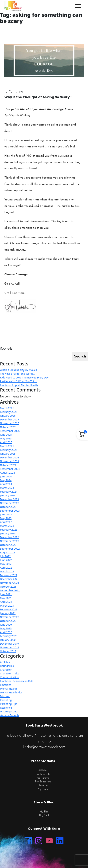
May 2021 (6, 598)
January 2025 (8, 454)
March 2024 (7, 488)
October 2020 (8, 621)
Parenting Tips (9, 704)
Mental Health (8, 689)
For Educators (43, 782)
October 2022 (8, 545)
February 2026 (9, 412)
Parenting (6, 700)
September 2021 (10, 590)
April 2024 (6, 484)
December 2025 (9, 419)
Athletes (5, 662)
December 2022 (9, 537)
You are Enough (9, 715)
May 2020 (6, 628)
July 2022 (5, 556)
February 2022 (9, 575)
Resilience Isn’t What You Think (18, 381)
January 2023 (8, 533)
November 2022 (10, 541)
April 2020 (6, 632)
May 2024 (6, 480)
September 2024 (10, 469)
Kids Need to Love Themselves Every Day (24, 377)
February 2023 (9, 530)
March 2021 (7, 606)
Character (6, 670)
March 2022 (7, 571)
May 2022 (6, 564)
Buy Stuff (44, 816)
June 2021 (6, 594)
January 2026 (8, 416)
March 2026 (7, 408)
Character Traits (9, 673)
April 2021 (6, 602)
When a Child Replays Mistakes (18, 370)
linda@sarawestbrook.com (44, 747)
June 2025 (6, 435)
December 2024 (9, 457)
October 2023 (8, 507)
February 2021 (9, 609)
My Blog (44, 812)
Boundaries (7, 666)
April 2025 (6, 442)
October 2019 (8, 651)
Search (6, 349)
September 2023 (10, 511)
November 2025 (10, 423)
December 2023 (9, 499)
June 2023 (6, 514)
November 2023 (10, 503)
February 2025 (9, 450)
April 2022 (6, 568)
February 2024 (9, 492)
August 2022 (7, 552)
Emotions (6, 685)
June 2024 (6, 476)
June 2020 (6, 625)
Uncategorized (9, 711)
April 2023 (6, 522)
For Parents (43, 778)
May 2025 (6, 438)
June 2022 (6, 560)
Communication (10, 677)
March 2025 (7, 446)
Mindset (5, 696)
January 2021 (8, 613)
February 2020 (9, 636)
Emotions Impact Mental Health (19, 385)
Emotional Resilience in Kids (17, 681)
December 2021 (9, 579)
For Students (43, 774)
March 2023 (7, 526)
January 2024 (8, 495)
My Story (43, 789)
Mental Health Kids (11, 692)
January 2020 (8, 640)
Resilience (6, 708)
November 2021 (10, 583)
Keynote (43, 786)
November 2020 (10, 617)
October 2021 (8, 587)
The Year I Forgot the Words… (18, 374)
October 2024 (8, 465)
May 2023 (6, 518)
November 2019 (10, 647)
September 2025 (10, 431)
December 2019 (9, 644)
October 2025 (8, 427)
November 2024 (10, 461)
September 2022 (10, 549)
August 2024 (7, 473)
